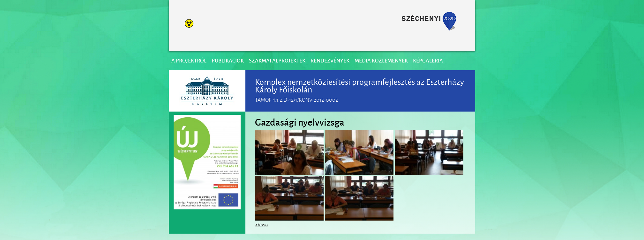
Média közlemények (381, 60)
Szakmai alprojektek (277, 60)
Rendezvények (330, 60)
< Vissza (262, 224)
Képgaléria (428, 60)
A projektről (189, 60)
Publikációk (228, 60)
